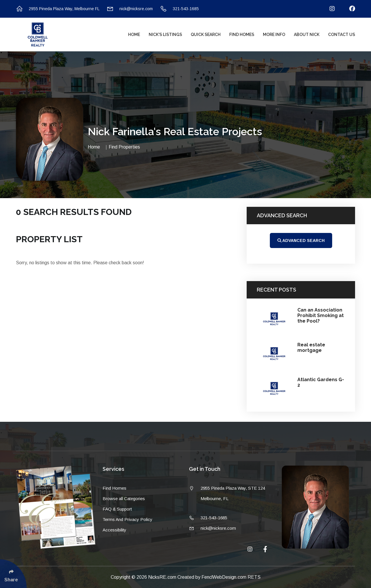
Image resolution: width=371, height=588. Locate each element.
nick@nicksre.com (130, 9)
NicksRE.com (163, 577)
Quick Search (206, 35)
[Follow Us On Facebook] (349, 9)
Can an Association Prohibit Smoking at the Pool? (321, 315)
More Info (274, 35)
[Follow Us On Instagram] (329, 9)
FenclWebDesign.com (224, 577)
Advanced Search (301, 240)
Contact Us (342, 35)
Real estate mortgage (311, 348)
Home (134, 35)
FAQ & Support (117, 509)
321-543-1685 (179, 9)
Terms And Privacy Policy (128, 519)
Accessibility (114, 530)
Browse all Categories (124, 499)
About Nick (307, 35)
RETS (254, 577)
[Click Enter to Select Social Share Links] (13, 574)
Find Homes (242, 35)
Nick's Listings (165, 35)
